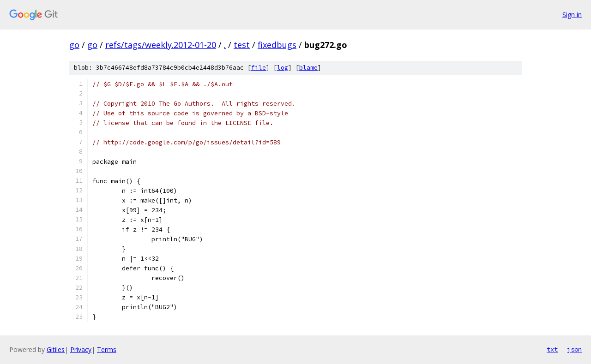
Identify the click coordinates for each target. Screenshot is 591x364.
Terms (107, 349)
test (242, 45)
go (74, 45)
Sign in (572, 15)
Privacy (81, 349)
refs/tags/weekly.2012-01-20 (161, 45)
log (283, 68)
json (574, 349)
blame (308, 68)
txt (552, 349)
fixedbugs (277, 45)
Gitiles (56, 349)
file (259, 68)
